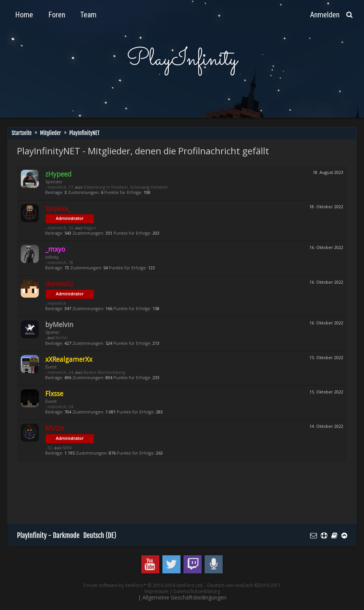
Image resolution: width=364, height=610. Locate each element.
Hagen (90, 228)
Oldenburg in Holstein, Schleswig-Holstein (125, 187)
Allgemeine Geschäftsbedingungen (184, 597)
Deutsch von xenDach (244, 585)
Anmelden (325, 15)
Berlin (61, 337)
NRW (67, 448)
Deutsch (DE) (100, 535)
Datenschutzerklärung (197, 591)
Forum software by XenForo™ (144, 585)
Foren (57, 15)
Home (24, 15)
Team (88, 15)
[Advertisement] (154, 496)
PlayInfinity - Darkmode (48, 535)
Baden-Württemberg (104, 372)
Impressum (156, 591)
